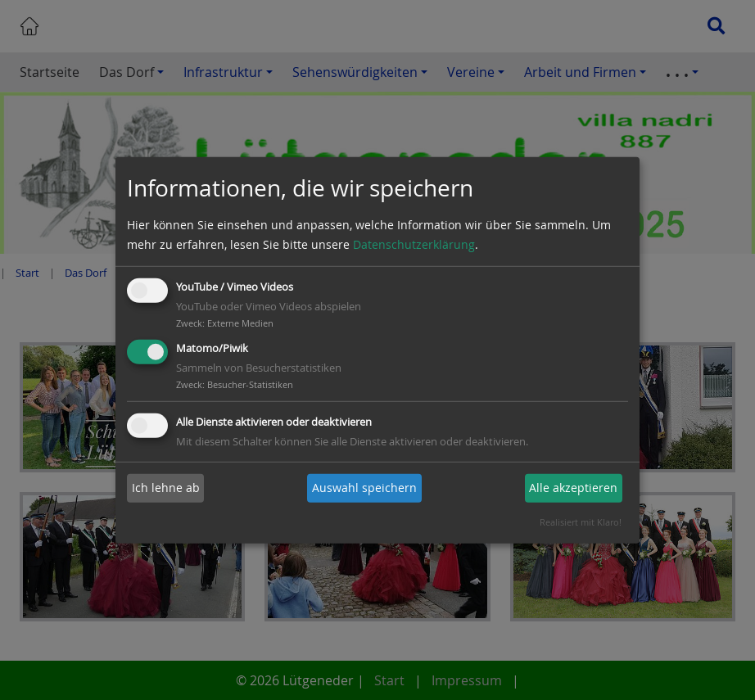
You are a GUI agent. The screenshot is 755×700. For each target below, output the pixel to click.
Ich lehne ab (166, 488)
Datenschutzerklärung (414, 244)
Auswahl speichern (364, 488)
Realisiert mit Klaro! (581, 522)
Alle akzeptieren (573, 488)
